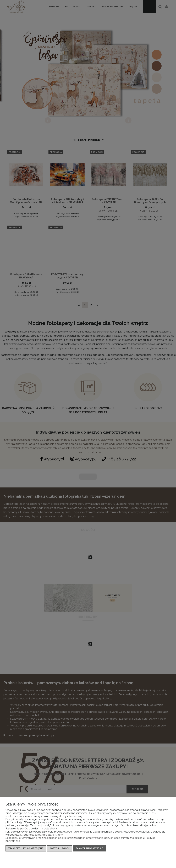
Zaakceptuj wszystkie (89, 848)
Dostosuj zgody (59, 848)
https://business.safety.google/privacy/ (39, 835)
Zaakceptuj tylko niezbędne (26, 848)
